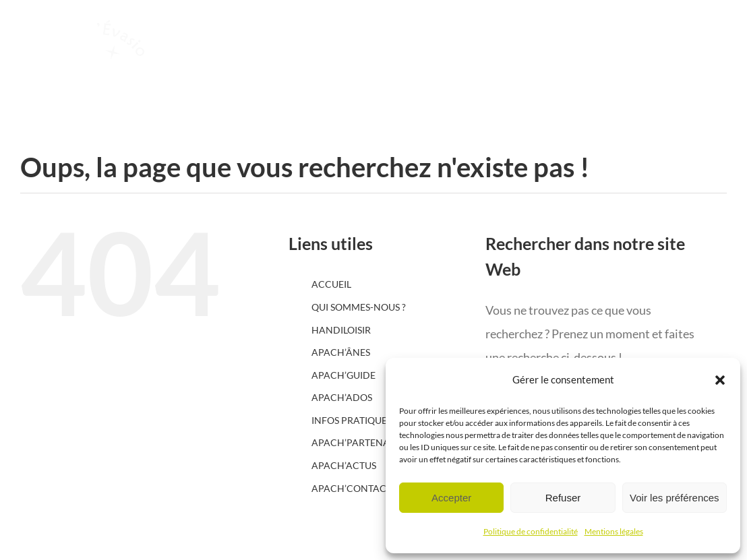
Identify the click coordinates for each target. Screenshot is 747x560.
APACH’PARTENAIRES (360, 442)
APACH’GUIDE (343, 375)
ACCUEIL (331, 284)
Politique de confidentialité (531, 531)
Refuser (563, 498)
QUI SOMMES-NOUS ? (359, 307)
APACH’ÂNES (341, 352)
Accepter (451, 498)
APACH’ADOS (342, 397)
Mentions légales (614, 531)
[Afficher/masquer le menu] (689, 74)
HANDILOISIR (341, 330)
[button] (720, 380)
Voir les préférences (675, 498)
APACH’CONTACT (352, 488)
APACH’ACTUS (344, 465)
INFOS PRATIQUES (352, 420)
